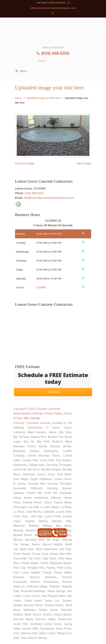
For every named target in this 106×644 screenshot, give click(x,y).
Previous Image (25, 163)
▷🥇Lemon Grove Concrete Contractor (53, 31)
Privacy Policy (53, 413)
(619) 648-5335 (57, 3)
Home (18, 98)
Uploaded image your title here (43, 98)
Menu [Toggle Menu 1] (21, 71)
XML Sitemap (32, 418)
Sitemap (37, 413)
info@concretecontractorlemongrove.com (53, 8)
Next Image (84, 163)
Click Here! (53, 392)
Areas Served (22, 413)
